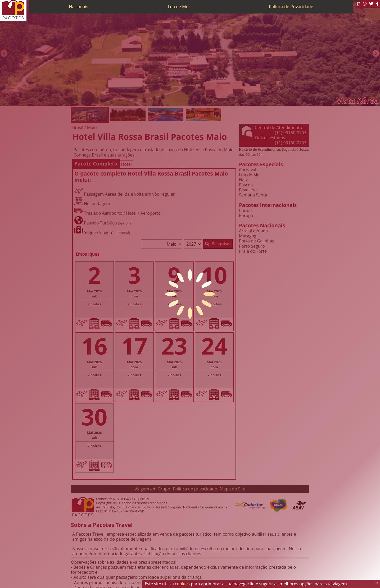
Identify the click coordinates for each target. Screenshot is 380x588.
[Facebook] (377, 4)
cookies (182, 584)
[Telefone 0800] (359, 4)
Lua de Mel (179, 7)
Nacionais (78, 7)
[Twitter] (371, 4)
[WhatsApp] (365, 4)
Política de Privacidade (291, 7)
